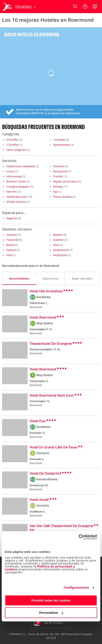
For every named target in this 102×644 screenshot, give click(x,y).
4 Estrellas (12, 140)
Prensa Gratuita (62, 197)
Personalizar (51, 613)
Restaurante (60, 171)
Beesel (10, 245)
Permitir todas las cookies (51, 600)
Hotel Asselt (39, 500)
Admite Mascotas (17, 197)
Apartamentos (62, 145)
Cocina (10, 171)
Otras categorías (16, 150)
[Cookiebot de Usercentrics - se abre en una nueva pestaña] (79, 537)
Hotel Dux (38, 421)
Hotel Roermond (43, 318)
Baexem (58, 235)
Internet (11, 192)
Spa (55, 192)
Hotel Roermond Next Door (52, 396)
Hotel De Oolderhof (45, 474)
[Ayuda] (85, 7)
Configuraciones (76, 587)
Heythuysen (60, 255)
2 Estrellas (12, 145)
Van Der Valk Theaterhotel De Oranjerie (61, 526)
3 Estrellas (59, 140)
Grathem (58, 240)
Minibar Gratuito (16, 202)
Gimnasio (59, 166)
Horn (56, 245)
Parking (58, 186)
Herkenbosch (61, 250)
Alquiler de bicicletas (65, 181)
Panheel (11, 250)
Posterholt (12, 240)
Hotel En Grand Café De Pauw (53, 447)
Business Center (16, 181)
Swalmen (12, 235)
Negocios (12, 218)
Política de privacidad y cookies (40, 568)
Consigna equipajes (18, 186)
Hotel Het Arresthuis (46, 291)
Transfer (58, 176)
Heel (9, 255)
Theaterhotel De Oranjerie (51, 344)
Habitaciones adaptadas (21, 166)
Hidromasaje (14, 176)
